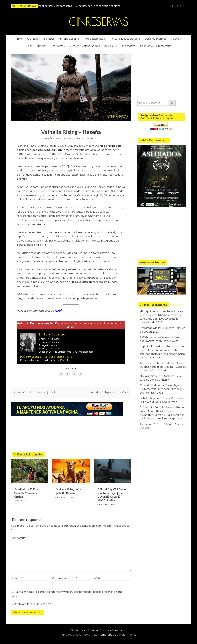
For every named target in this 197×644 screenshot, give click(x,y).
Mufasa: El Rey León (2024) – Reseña (68, 491)
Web (97, 578)
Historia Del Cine (69, 39)
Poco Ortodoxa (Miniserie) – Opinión (38, 392)
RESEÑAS (49, 138)
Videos (175, 39)
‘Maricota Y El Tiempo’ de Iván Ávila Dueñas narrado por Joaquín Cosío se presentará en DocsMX (163, 367)
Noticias (42, 46)
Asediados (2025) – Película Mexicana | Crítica (26, 493)
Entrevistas (58, 46)
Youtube (36, 356)
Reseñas (49, 39)
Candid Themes (126, 634)
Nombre (17, 578)
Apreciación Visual (95, 39)
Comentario (19, 537)
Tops (29, 46)
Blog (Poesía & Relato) (60, 356)
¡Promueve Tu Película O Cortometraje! (146, 46)
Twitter (184, 6)
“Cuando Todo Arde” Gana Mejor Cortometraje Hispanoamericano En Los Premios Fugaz (162, 389)
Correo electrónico (65, 578)
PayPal (64, 360)
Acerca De (111, 46)
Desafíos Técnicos (155, 39)
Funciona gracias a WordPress (79, 634)
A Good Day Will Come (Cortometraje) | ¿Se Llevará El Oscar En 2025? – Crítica (112, 494)
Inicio (19, 39)
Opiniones (33, 39)
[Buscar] (172, 103)
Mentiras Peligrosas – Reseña (108, 392)
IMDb (45, 356)
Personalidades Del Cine (125, 39)
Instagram (177, 6)
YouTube (181, 6)
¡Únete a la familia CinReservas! (31, 603)
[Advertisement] (71, 434)
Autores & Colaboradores (84, 46)
